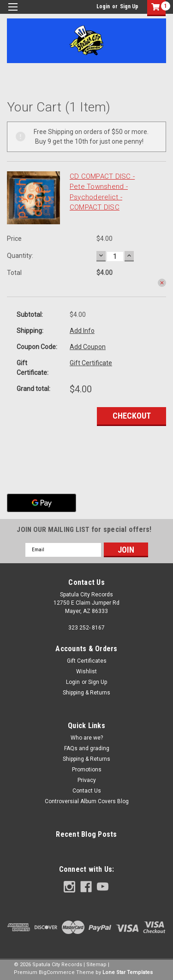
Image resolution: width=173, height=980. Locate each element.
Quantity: (20, 256)
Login (103, 6)
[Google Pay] (42, 503)
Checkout (132, 416)
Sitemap (96, 965)
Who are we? (87, 738)
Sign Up (129, 6)
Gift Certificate (91, 363)
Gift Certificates (87, 661)
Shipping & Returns (86, 693)
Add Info (82, 331)
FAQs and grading (87, 748)
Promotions (87, 770)
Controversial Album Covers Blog (87, 801)
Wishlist (86, 671)
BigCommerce (57, 972)
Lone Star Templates (128, 972)
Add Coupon (88, 347)
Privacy (87, 780)
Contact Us (87, 791)
